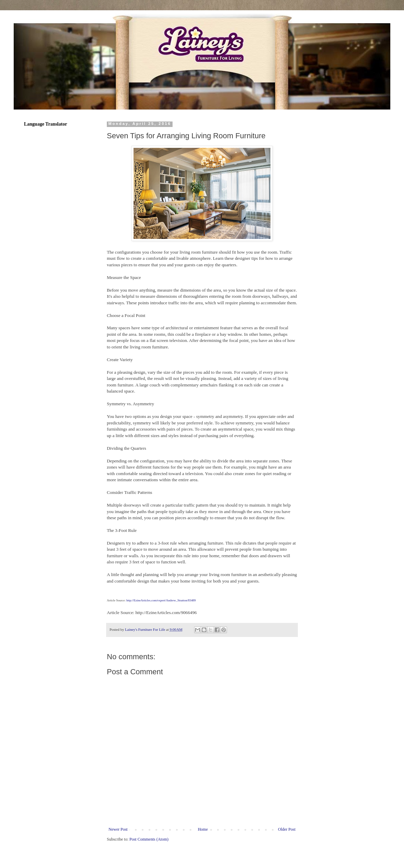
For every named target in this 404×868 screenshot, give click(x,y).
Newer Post (118, 829)
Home (203, 829)
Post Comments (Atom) (149, 839)
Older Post (287, 829)
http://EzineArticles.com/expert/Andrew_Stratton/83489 (161, 600)
